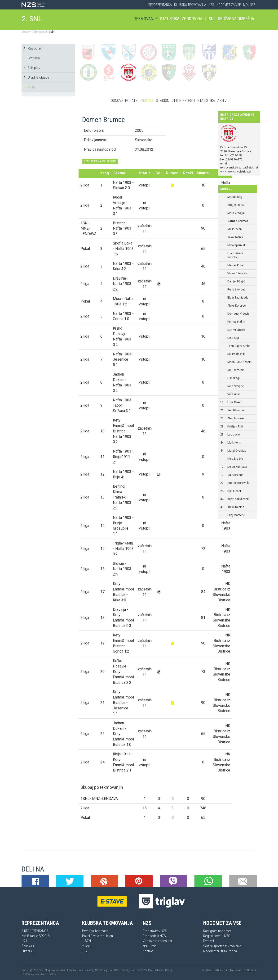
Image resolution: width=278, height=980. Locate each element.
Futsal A (27, 951)
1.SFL (86, 951)
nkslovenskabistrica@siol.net (239, 168)
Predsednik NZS (154, 936)
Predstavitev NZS (155, 931)
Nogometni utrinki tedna (220, 951)
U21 (24, 941)
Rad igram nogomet (217, 931)
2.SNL (86, 946)
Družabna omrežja (236, 19)
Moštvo (147, 101)
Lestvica (32, 58)
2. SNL (32, 19)
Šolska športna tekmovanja (222, 946)
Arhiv (222, 101)
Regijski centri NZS (217, 936)
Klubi (51, 32)
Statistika (170, 19)
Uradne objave (36, 77)
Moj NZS (249, 5)
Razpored (32, 48)
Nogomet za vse (229, 5)
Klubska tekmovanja (190, 5)
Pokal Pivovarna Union (97, 936)
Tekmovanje (146, 19)
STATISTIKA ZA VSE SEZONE (100, 161)
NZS (211, 5)
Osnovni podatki (124, 101)
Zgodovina (192, 19)
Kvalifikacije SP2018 (35, 936)
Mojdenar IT (237, 970)
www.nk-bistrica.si (240, 172)
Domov (25, 32)
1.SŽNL (87, 941)
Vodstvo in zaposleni (157, 941)
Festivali (209, 941)
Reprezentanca (160, 5)
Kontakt (148, 951)
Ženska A (28, 946)
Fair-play (32, 68)
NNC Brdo (150, 946)
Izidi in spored (183, 101)
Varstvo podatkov (46, 974)
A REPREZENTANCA (35, 931)
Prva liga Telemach (95, 931)
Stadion (163, 101)
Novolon (252, 970)
